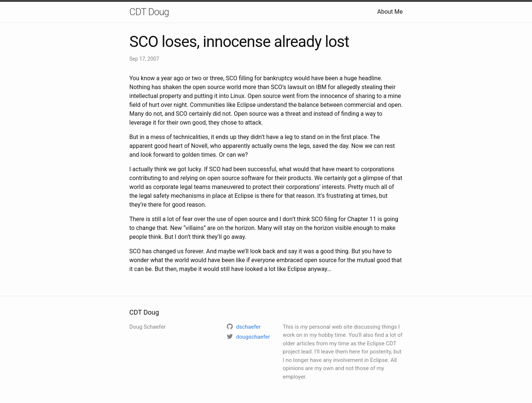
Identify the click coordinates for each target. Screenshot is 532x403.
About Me (390, 12)
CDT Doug (149, 12)
